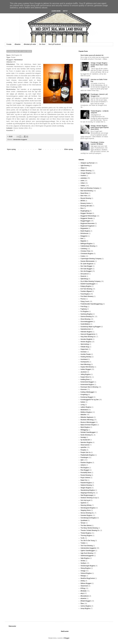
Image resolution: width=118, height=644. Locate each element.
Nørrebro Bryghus (86, 442)
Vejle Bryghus (85, 558)
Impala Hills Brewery (87, 367)
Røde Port (84, 480)
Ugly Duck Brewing (87, 553)
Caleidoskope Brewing (88, 246)
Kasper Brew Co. (86, 377)
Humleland (84, 359)
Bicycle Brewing (86, 198)
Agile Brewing (85, 166)
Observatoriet (85, 445)
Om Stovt (42, 44)
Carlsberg (84, 249)
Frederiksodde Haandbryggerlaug (92, 304)
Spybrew (83, 503)
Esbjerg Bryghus (86, 286)
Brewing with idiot (86, 206)
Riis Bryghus (85, 468)
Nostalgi (83, 437)
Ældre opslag (69, 149)
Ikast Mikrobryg (85, 364)
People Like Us (85, 452)
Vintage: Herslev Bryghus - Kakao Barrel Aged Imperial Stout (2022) (100, 128)
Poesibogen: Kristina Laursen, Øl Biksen (97, 143)
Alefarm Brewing (86, 171)
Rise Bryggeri (85, 470)
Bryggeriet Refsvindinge (88, 216)
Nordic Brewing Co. (87, 435)
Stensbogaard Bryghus (88, 508)
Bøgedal (83, 241)
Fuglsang (84, 309)
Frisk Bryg (84, 307)
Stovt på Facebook (55, 44)
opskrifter (84, 447)
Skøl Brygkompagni (87, 495)
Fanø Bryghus (85, 294)
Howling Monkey (86, 357)
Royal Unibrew (85, 478)
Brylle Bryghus (85, 231)
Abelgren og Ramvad (87, 163)
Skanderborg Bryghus (88, 490)
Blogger (67, 638)
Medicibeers (85, 410)
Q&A (82, 460)
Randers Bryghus (86, 463)
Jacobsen (84, 372)
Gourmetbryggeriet (87, 322)
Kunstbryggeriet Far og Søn (90, 400)
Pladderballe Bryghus (88, 455)
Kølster (83, 402)
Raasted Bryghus (86, 483)
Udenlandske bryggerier (20, 139)
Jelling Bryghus (85, 374)
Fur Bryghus (85, 311)
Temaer (83, 523)
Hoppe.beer (84, 349)
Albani (83, 168)
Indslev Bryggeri (86, 369)
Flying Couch (85, 301)
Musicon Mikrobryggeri (88, 422)
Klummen (84, 389)
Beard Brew (84, 193)
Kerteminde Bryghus (87, 385)
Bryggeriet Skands (87, 218)
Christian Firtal (85, 251)
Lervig (83, 405)
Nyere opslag (11, 149)
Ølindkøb (83, 591)
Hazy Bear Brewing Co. (88, 337)
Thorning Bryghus (86, 535)
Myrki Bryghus (85, 427)
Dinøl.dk (83, 276)
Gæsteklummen (86, 329)
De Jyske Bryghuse (87, 264)
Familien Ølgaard (86, 291)
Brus (82, 208)
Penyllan (83, 450)
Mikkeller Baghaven (87, 417)
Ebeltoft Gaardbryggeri (88, 284)
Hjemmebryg (85, 344)
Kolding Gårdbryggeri (87, 392)
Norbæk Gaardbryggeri (88, 432)
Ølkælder (18, 44)
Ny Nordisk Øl (85, 440)
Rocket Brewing (86, 475)
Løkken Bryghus (86, 407)
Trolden (83, 543)
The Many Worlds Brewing (89, 528)
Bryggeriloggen (85, 221)
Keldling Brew (85, 379)
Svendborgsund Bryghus (89, 518)
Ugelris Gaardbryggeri (88, 551)
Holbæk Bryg (85, 347)
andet (82, 181)
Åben (82, 604)
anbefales (84, 178)
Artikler (83, 186)
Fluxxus (83, 299)
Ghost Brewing (85, 319)
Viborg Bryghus (86, 568)
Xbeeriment (84, 586)
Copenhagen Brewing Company (91, 259)
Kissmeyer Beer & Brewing (89, 387)
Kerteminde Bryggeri (87, 382)
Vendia (83, 561)
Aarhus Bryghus (86, 606)
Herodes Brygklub (86, 339)
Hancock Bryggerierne (88, 334)
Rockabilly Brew (86, 473)
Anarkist (83, 176)
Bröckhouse (84, 233)
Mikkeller (83, 415)
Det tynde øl (85, 274)
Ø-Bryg (83, 588)
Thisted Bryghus (86, 533)
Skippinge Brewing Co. (88, 493)
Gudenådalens (85, 324)
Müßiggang (84, 430)
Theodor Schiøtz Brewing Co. (90, 530)
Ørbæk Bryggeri (86, 601)
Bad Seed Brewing (87, 191)
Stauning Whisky (86, 505)
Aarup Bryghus (85, 608)
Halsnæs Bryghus (86, 332)
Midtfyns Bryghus (86, 412)
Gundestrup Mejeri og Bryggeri (91, 327)
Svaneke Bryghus (86, 515)
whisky (83, 581)
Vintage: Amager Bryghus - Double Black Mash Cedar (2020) (99, 65)
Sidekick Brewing (86, 485)
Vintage (83, 571)
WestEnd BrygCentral (88, 578)
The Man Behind (86, 525)
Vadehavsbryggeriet (87, 556)
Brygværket (84, 228)
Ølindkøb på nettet (30, 44)
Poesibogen (84, 457)
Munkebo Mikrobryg (87, 420)
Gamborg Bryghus (86, 314)
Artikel (83, 183)
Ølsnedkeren (85, 596)
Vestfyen (83, 563)
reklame (83, 465)
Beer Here (84, 196)
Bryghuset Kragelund (87, 226)
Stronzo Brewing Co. (87, 513)
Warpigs (83, 576)
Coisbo (83, 256)
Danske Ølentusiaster (88, 261)
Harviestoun (18, 60)
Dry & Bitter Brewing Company (91, 281)
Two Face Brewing (87, 546)
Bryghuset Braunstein (88, 223)
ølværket (83, 598)
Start (40, 149)
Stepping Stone (86, 510)
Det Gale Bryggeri (86, 269)
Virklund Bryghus (86, 573)
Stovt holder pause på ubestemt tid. (92, 55)
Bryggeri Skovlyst (86, 213)
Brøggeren (84, 236)
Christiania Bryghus (87, 254)
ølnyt (82, 593)
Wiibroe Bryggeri (86, 583)
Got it (65, 11)
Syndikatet (84, 520)
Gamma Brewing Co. (87, 317)
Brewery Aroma (86, 203)
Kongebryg (84, 395)
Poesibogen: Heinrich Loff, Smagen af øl (99, 95)
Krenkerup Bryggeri (87, 397)
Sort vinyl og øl (85, 500)
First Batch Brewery (87, 296)
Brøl (82, 238)
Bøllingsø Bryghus (86, 244)
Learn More (56, 11)
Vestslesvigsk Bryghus (88, 566)
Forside (9, 44)
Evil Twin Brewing (86, 289)
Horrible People (86, 354)
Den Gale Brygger (86, 266)
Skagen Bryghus (86, 488)
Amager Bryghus (86, 173)
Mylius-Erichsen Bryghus (89, 425)
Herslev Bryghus (86, 342)
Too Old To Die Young (88, 541)
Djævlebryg (84, 279)
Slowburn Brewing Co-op (89, 498)
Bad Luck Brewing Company (90, 188)
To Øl (82, 538)
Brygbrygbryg (85, 211)
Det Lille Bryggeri (86, 271)
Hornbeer (84, 352)
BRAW (83, 201)
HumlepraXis (85, 362)
